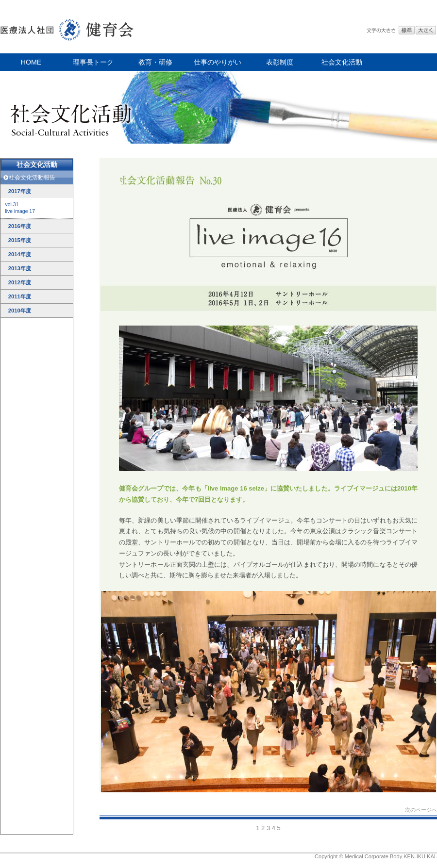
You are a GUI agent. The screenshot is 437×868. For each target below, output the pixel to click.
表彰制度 (280, 62)
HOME (31, 62)
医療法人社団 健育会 (68, 27)
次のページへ (421, 810)
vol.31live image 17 (20, 208)
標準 (407, 30)
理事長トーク (93, 62)
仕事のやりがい (218, 62)
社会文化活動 (342, 62)
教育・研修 (155, 62)
